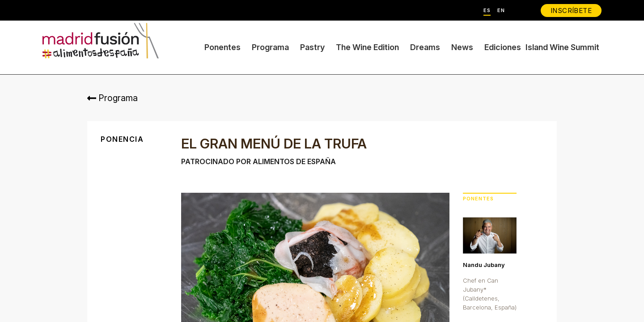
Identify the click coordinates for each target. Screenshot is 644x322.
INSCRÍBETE (571, 11)
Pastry (312, 47)
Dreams (425, 47)
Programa (270, 47)
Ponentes (222, 47)
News (462, 47)
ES (487, 11)
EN (501, 11)
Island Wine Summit (562, 47)
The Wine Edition (367, 47)
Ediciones (503, 47)
